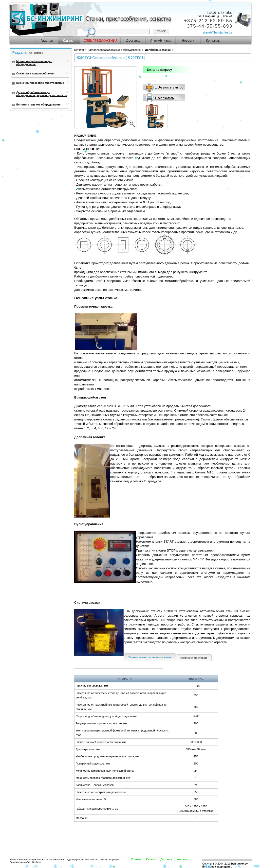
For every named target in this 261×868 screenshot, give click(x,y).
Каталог (79, 50)
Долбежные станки (158, 50)
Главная (136, 859)
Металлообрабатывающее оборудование (115, 50)
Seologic (36, 862)
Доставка (166, 859)
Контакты (183, 859)
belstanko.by (239, 864)
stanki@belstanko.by (217, 33)
